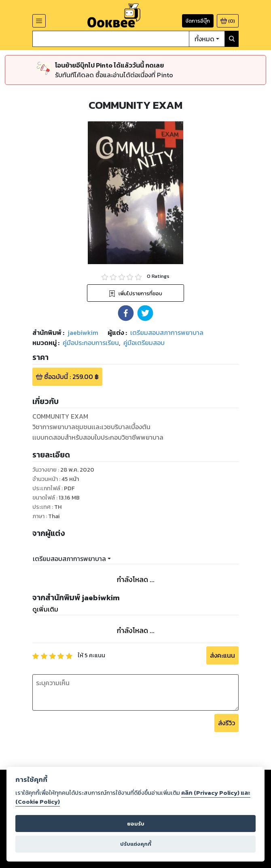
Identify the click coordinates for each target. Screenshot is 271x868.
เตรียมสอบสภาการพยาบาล (69, 559)
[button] (126, 313)
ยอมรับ (136, 824)
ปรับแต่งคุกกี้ (136, 844)
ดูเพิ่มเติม (45, 609)
